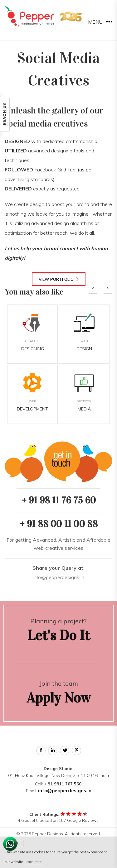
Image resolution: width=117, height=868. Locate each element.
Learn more (33, 862)
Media (84, 392)
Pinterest (76, 751)
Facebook (41, 751)
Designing (32, 332)
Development (32, 392)
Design (84, 332)
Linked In (53, 751)
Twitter (65, 751)
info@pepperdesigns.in (59, 573)
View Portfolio (59, 279)
